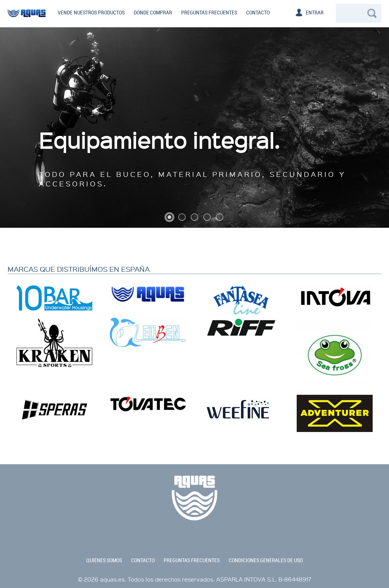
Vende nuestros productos (91, 13)
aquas (27, 19)
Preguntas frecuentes (209, 13)
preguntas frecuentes (192, 560)
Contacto (258, 13)
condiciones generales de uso (266, 560)
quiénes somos (104, 560)
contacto (143, 560)
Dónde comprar (153, 13)
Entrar (315, 13)
